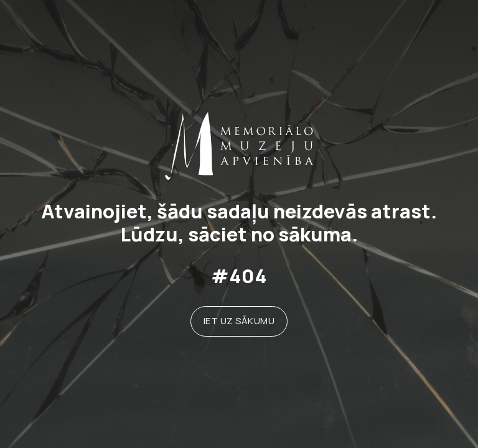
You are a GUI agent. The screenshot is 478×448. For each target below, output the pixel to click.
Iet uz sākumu (239, 321)
